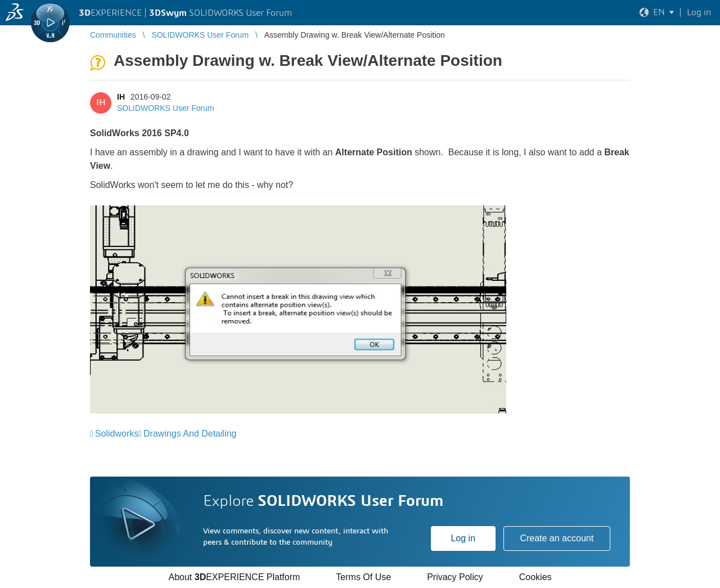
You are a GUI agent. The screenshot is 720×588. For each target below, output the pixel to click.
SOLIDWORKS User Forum (166, 108)
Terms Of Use (363, 577)
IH (121, 97)
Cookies (535, 577)
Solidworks (117, 434)
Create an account (557, 538)
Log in (463, 538)
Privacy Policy (455, 577)
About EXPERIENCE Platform (234, 577)
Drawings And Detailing (190, 434)
